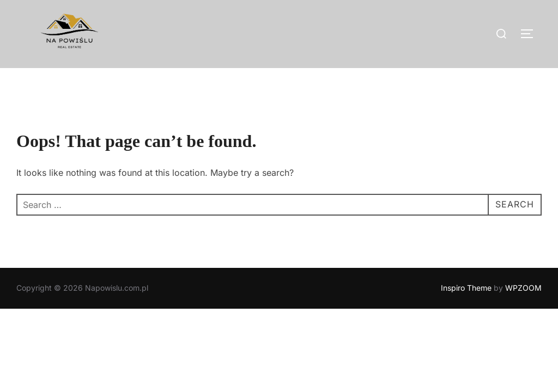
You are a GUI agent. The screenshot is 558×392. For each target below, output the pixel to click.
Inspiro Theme (466, 288)
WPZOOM (523, 288)
